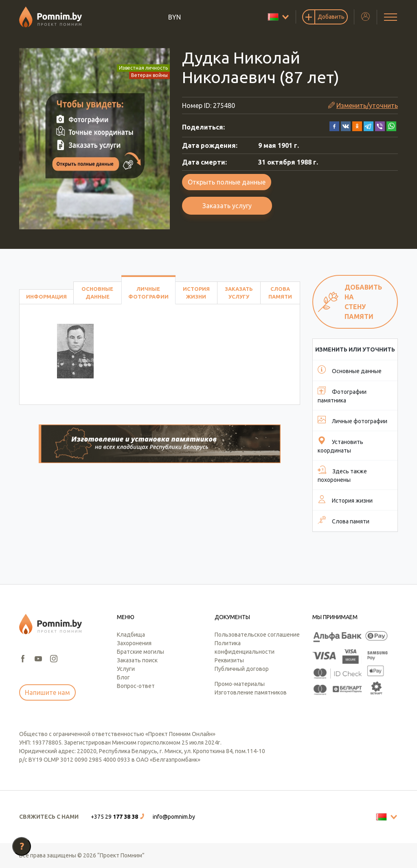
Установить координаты (340, 445)
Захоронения (134, 643)
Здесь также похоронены (342, 474)
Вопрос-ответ (136, 686)
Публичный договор (242, 669)
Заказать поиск (137, 660)
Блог (123, 677)
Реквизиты (229, 660)
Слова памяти (280, 293)
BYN (174, 17)
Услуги (126, 669)
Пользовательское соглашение (257, 635)
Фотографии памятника (342, 395)
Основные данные (97, 293)
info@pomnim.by (174, 817)
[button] (334, 125)
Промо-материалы (240, 684)
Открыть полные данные (227, 182)
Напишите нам (47, 692)
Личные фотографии (148, 293)
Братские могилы (140, 652)
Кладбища (131, 635)
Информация (46, 297)
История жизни (196, 293)
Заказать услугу (227, 206)
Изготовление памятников (251, 692)
